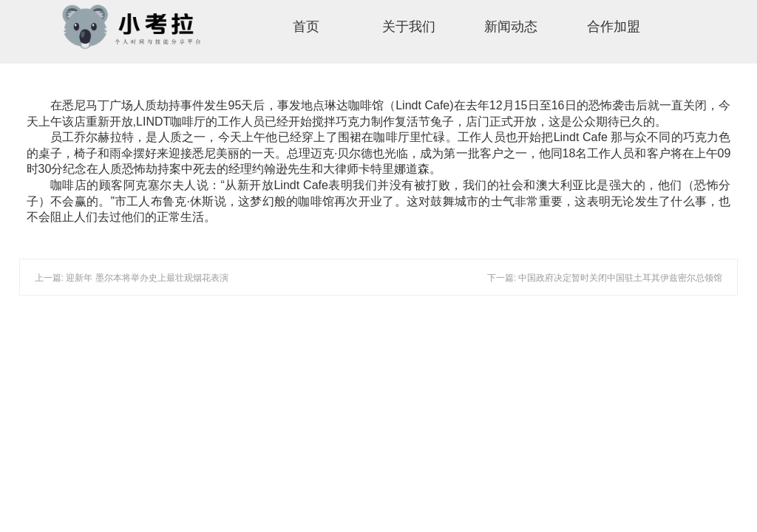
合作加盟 (614, 27)
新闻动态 (511, 27)
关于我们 (409, 27)
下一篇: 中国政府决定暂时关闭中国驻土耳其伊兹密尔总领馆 (605, 278)
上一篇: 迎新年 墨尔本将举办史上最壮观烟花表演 (132, 278)
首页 (306, 27)
